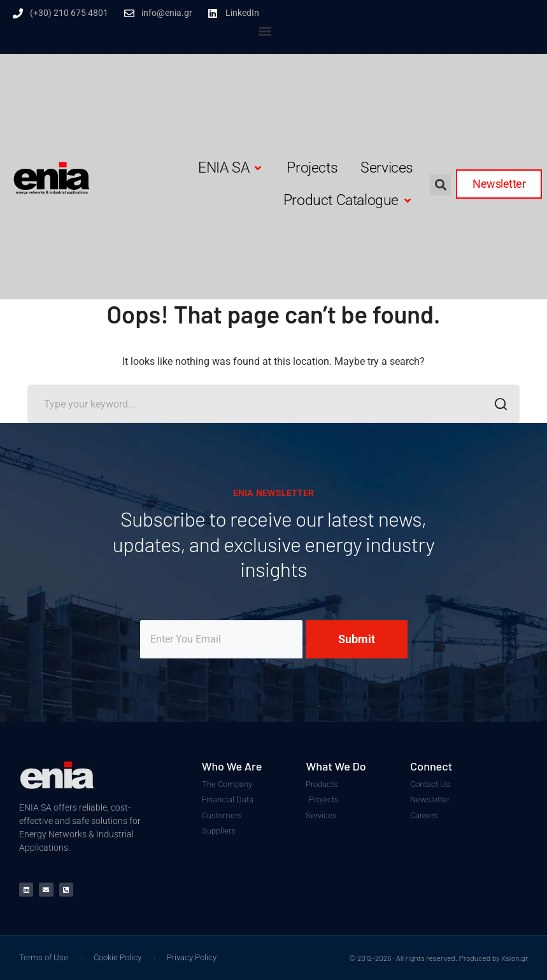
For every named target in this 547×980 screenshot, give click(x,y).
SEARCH (497, 406)
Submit (357, 639)
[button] (265, 30)
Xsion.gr (515, 958)
